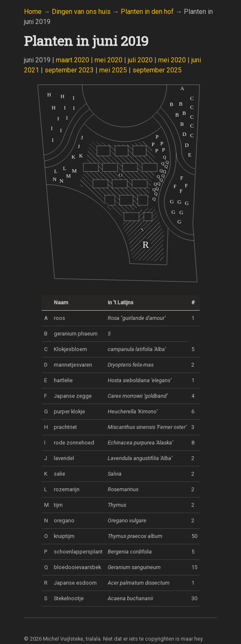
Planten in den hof (147, 12)
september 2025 (157, 70)
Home (33, 12)
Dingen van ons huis (81, 12)
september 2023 (69, 70)
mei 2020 (109, 60)
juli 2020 (140, 60)
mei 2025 (113, 70)
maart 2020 (73, 60)
